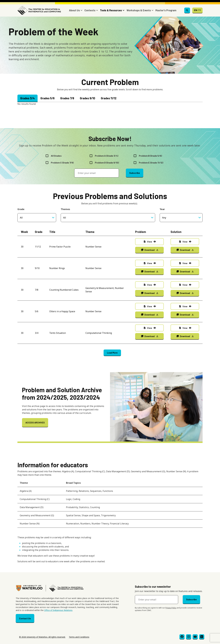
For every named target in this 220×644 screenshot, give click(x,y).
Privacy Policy (171, 608)
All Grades (56, 156)
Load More (112, 353)
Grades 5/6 (47, 98)
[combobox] (108, 218)
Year (162, 209)
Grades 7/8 (67, 98)
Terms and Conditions (79, 637)
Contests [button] (90, 10)
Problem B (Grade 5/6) (150, 156)
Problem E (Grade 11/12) (151, 163)
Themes (65, 209)
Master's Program (166, 10)
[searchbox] (97, 218)
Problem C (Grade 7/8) (62, 163)
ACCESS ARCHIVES (35, 422)
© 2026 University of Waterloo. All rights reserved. (42, 637)
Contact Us (25, 618)
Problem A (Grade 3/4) (106, 156)
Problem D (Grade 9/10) (107, 163)
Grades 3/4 (27, 98)
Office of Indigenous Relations (58, 610)
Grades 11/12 (109, 98)
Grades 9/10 (87, 98)
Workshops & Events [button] (139, 10)
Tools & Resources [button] (111, 10)
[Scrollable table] (110, 504)
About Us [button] (74, 10)
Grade (21, 209)
